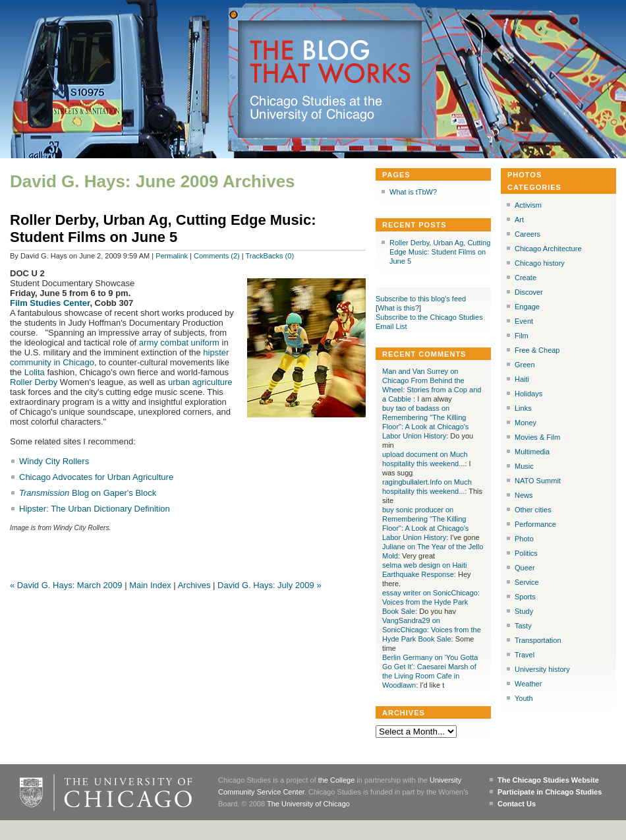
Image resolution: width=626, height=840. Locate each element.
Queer (525, 568)
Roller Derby (34, 382)
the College (337, 780)
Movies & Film (537, 437)
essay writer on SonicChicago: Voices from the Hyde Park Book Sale (431, 602)
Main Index (150, 585)
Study (524, 611)
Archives (194, 585)
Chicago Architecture (548, 249)
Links (523, 408)
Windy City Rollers (54, 461)
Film (522, 336)
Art (519, 220)
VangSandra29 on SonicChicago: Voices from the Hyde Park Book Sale (432, 630)
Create (526, 278)
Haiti (522, 379)
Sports (525, 597)
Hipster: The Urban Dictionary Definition (95, 509)
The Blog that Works (330, 63)
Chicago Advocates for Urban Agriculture (96, 477)
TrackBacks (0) (270, 256)
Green (525, 365)
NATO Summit (538, 481)
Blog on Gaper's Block (88, 493)
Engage (527, 307)
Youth (524, 698)
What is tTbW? (413, 192)
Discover (529, 292)
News (524, 495)
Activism (528, 205)
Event (524, 321)
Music (524, 466)
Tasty (523, 626)
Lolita (35, 372)
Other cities (533, 510)
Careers (527, 234)
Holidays (528, 394)
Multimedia (532, 452)
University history (542, 669)
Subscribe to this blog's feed (421, 299)
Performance (535, 524)
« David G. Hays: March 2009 (66, 585)
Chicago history (540, 263)
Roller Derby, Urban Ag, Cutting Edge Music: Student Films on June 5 (163, 228)
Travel (525, 655)
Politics (526, 553)
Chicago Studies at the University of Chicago (322, 108)
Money (526, 423)
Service (527, 582)
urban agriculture (200, 382)
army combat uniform (179, 343)
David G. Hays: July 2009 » (270, 585)
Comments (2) (217, 256)
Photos (525, 175)
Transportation (538, 640)
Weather (528, 684)
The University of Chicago (308, 804)
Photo (524, 539)
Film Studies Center (50, 303)
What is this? (398, 308)
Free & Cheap (537, 350)
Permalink (172, 256)
